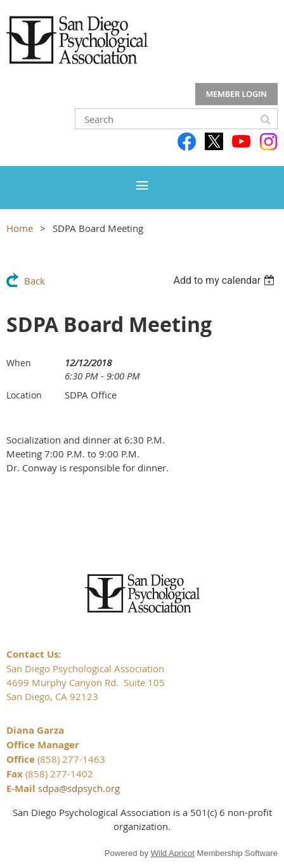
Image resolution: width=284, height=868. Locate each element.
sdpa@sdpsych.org (79, 788)
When (19, 363)
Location (24, 395)
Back (35, 281)
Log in (236, 94)
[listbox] (225, 280)
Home (20, 228)
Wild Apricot (173, 853)
